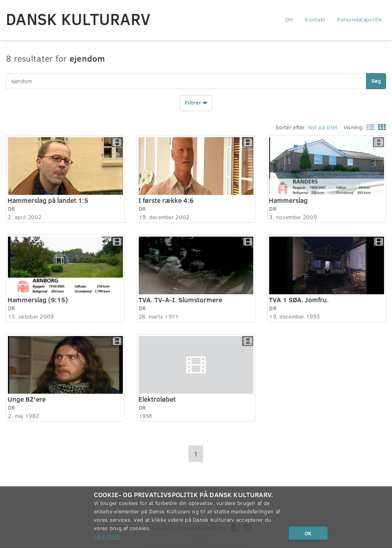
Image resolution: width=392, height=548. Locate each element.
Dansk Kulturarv (78, 19)
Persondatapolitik (360, 19)
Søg (376, 81)
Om (289, 19)
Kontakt (315, 19)
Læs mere (107, 536)
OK (308, 533)
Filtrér (196, 103)
